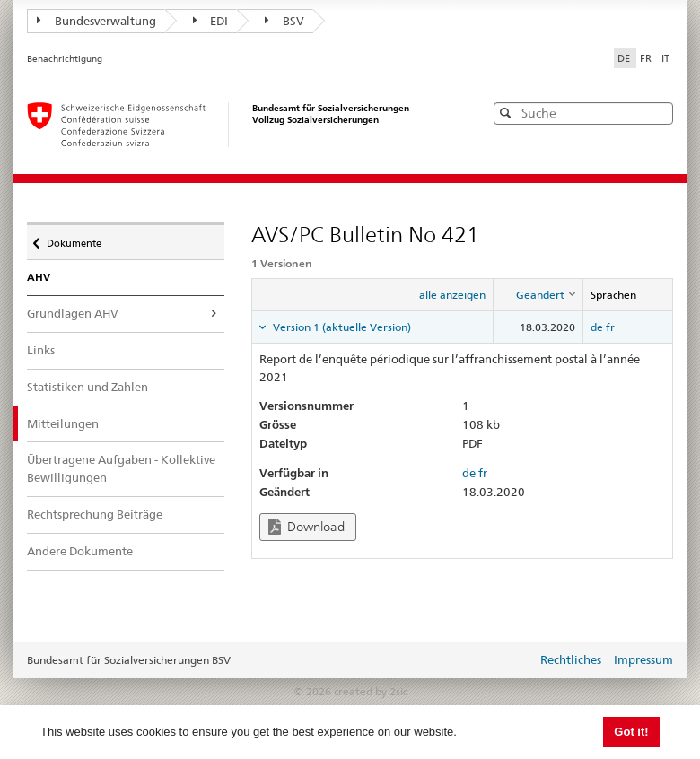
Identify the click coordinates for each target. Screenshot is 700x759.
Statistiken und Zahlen (87, 387)
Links (41, 350)
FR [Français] (647, 58)
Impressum (643, 659)
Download (306, 527)
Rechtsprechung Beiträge (95, 514)
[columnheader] (538, 295)
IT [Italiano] (665, 58)
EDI (211, 21)
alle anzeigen (452, 295)
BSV (284, 21)
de (597, 327)
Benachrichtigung (65, 59)
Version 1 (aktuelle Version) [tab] (341, 327)
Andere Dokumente (80, 551)
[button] (658, 113)
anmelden (510, 661)
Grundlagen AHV (73, 313)
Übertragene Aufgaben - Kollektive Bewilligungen (121, 468)
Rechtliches (571, 659)
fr (610, 327)
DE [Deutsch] (625, 58)
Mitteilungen (75, 423)
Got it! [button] (631, 732)
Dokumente (74, 239)
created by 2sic (371, 691)
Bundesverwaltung (96, 21)
